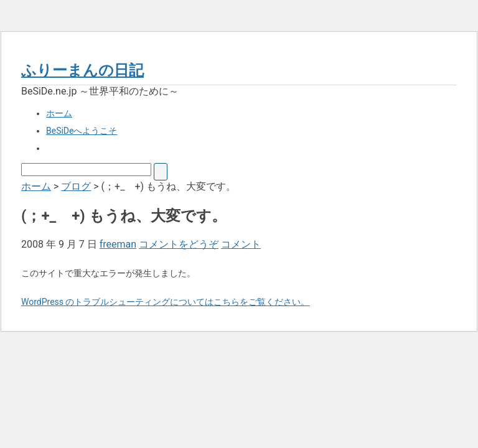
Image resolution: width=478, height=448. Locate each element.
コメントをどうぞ (179, 244)
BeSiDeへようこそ (82, 131)
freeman (118, 244)
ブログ (76, 186)
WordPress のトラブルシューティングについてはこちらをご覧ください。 (166, 302)
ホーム (59, 113)
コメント (241, 244)
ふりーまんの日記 (82, 70)
